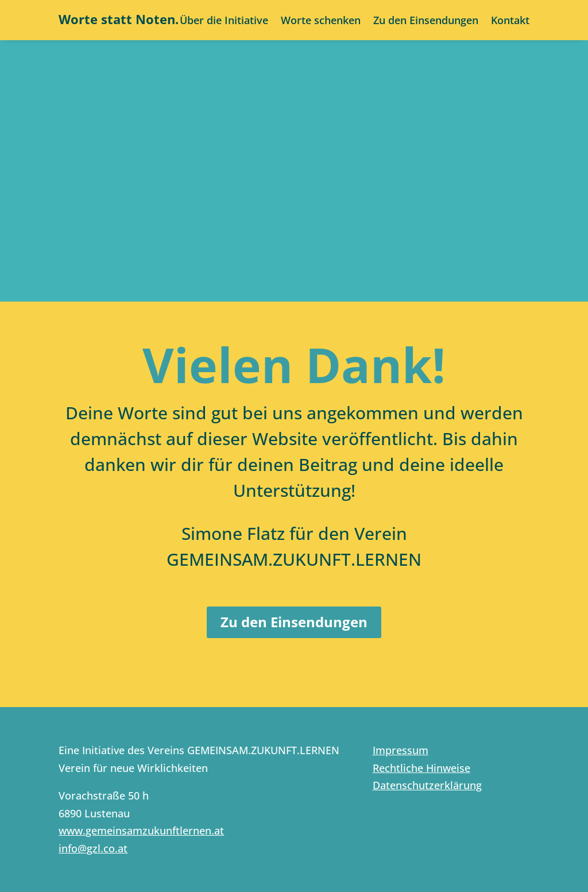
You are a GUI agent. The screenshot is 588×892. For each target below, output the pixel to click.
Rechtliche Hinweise (421, 768)
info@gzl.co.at (93, 848)
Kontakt (510, 22)
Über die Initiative (224, 22)
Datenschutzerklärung (427, 785)
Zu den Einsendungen (426, 22)
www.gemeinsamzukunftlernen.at (141, 831)
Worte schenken (321, 22)
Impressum (401, 750)
